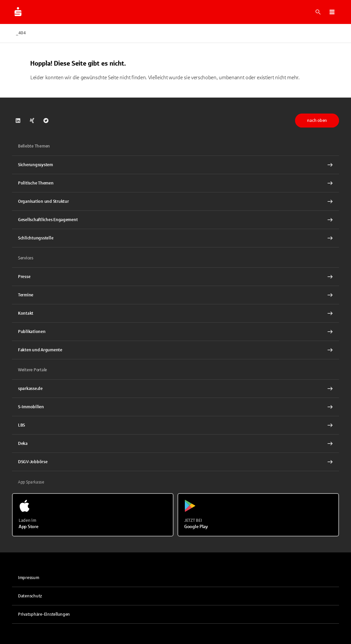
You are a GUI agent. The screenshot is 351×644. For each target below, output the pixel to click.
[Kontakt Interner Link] (175, 313)
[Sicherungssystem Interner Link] (175, 165)
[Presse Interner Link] (175, 277)
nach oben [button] (317, 121)
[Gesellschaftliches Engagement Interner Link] (175, 220)
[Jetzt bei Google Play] (258, 515)
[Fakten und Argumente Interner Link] (175, 350)
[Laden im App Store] (93, 515)
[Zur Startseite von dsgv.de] (18, 12)
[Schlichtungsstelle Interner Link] (175, 238)
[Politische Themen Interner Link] (175, 183)
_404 (21, 33)
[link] (18, 121)
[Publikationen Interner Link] (175, 332)
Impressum (29, 578)
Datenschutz (30, 596)
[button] (332, 12)
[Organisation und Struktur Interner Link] (175, 201)
